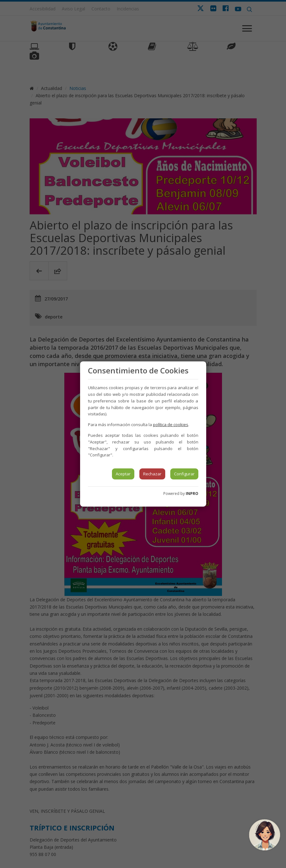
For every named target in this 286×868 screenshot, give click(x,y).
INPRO (192, 493)
